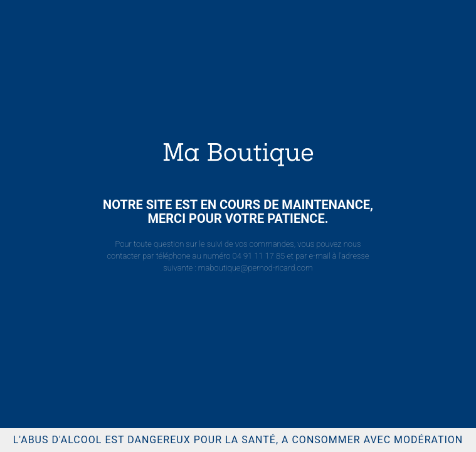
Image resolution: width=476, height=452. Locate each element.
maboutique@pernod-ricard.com (256, 268)
